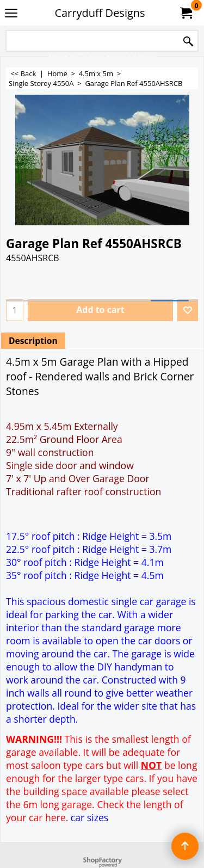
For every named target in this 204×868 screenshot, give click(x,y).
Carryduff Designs (100, 13)
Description (33, 341)
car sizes (89, 817)
